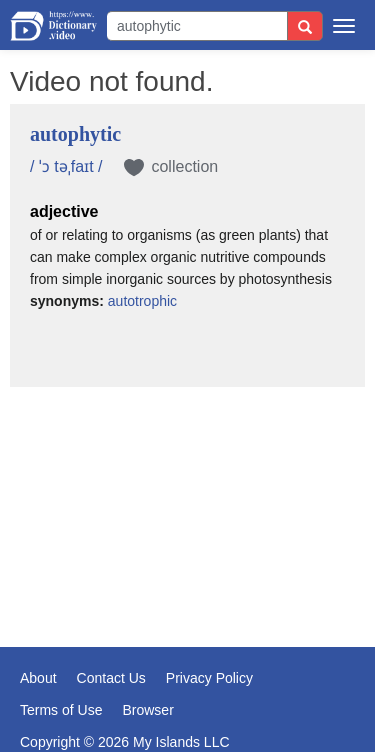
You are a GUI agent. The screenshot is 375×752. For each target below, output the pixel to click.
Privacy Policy (209, 678)
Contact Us (111, 678)
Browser (147, 710)
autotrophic (142, 301)
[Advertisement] (187, 502)
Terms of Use (61, 710)
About (38, 678)
